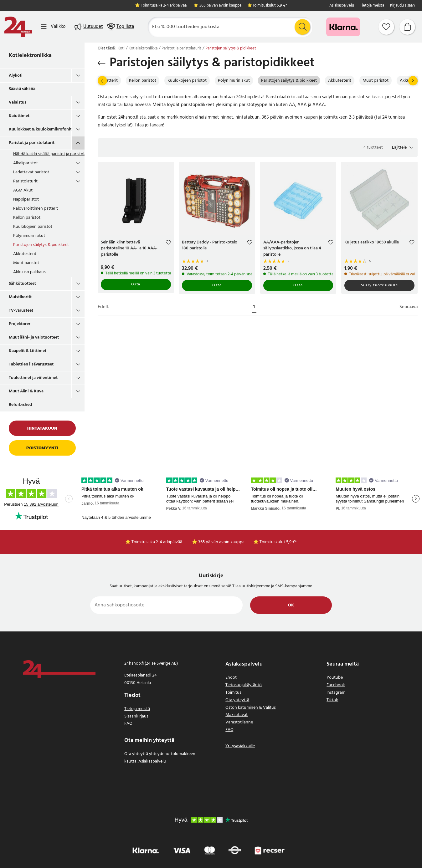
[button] (403, 148)
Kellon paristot (27, 218)
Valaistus (18, 102)
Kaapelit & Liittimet (28, 351)
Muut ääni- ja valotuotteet (34, 337)
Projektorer (20, 324)
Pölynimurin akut (29, 236)
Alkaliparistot (26, 163)
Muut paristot (26, 263)
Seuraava (409, 307)
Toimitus (233, 693)
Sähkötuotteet (22, 284)
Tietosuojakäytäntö (244, 685)
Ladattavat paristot (31, 172)
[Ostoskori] (407, 27)
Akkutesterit (25, 254)
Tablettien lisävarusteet (31, 364)
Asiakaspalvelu (342, 6)
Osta (136, 284)
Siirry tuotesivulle (380, 285)
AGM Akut (23, 190)
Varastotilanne (239, 722)
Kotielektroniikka (30, 56)
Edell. (103, 307)
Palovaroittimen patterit (36, 209)
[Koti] (18, 27)
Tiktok (332, 700)
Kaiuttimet (19, 116)
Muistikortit (20, 297)
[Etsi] (230, 27)
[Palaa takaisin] (102, 63)
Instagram (336, 693)
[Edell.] (102, 81)
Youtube (335, 678)
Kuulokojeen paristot (33, 227)
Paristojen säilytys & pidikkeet (41, 245)
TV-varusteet (21, 311)
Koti (121, 49)
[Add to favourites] (168, 243)
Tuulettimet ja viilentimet (33, 378)
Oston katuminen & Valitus (251, 708)
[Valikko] (53, 27)
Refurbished (20, 405)
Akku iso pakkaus (29, 272)
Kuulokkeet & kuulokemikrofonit (40, 129)
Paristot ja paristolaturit (32, 143)
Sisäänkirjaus (136, 716)
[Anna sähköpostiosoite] (166, 605)
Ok (291, 605)
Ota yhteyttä (237, 700)
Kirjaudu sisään (402, 6)
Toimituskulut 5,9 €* (270, 6)
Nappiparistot (26, 199)
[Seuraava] (413, 81)
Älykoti (16, 76)
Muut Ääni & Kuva (26, 391)
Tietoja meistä (372, 6)
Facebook (336, 685)
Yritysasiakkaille (240, 746)
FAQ (128, 724)
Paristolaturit (25, 181)
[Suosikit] (386, 27)
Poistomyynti (42, 448)
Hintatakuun (42, 428)
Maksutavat (237, 715)
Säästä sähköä (22, 89)
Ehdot (231, 678)
